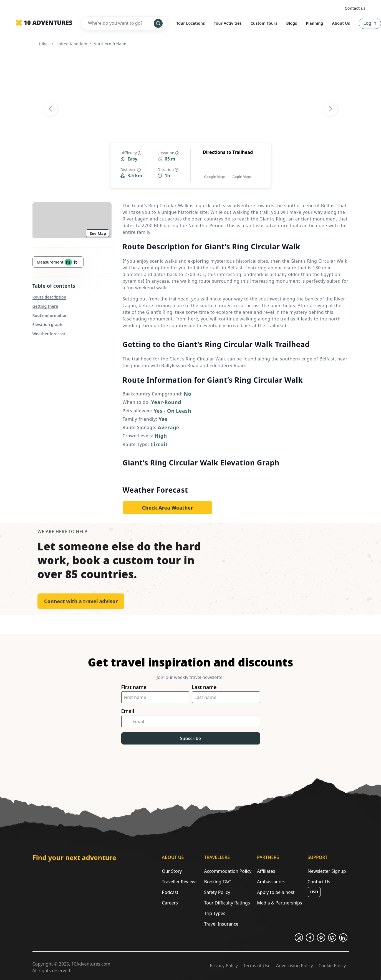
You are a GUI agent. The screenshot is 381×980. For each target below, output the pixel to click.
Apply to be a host (276, 892)
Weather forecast (49, 334)
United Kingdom (71, 44)
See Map (98, 233)
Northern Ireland (110, 44)
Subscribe (191, 738)
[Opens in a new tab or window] (215, 171)
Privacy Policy (224, 966)
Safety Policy (217, 892)
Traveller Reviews (180, 882)
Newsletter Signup (327, 871)
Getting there (45, 306)
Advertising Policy (295, 966)
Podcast (170, 892)
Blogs (292, 23)
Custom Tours (264, 23)
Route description (49, 297)
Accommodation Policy (228, 871)
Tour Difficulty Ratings (227, 903)
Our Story (172, 871)
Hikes (44, 44)
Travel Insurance (221, 924)
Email (128, 711)
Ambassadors (271, 882)
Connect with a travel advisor (81, 601)
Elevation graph (47, 324)
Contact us (355, 8)
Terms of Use (257, 966)
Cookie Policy (332, 966)
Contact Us (319, 882)
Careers (170, 903)
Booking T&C (217, 882)
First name (134, 687)
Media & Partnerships (279, 903)
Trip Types (215, 913)
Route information (50, 315)
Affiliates (266, 871)
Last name (204, 687)
